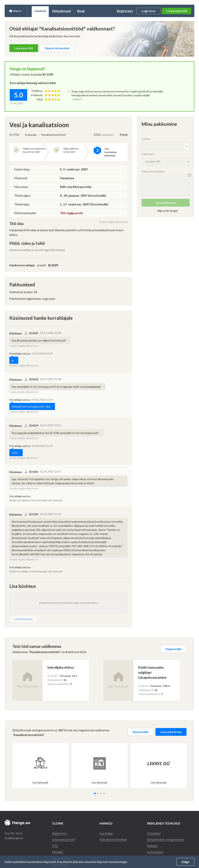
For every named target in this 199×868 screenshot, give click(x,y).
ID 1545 (48, 74)
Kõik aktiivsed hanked (114, 838)
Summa (146, 139)
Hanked (54, 11)
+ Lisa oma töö (177, 11)
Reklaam (153, 844)
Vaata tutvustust (57, 48)
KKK (55, 844)
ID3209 (53, 265)
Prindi (124, 135)
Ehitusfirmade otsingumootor (167, 838)
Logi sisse (148, 11)
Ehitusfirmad (75, 11)
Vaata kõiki (173, 649)
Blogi (94, 11)
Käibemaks (148, 154)
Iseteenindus (155, 851)
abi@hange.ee (14, 837)
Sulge (185, 862)
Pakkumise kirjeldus (153, 171)
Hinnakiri (58, 851)
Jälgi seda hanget (168, 211)
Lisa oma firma (171, 731)
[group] (41, 764)
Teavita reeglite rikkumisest (113, 222)
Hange (22, 11)
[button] (95, 792)
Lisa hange (106, 832)
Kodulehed (154, 832)
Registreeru (60, 832)
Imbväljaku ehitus (69, 667)
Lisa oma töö (24, 48)
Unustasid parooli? (65, 838)
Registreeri (125, 11)
